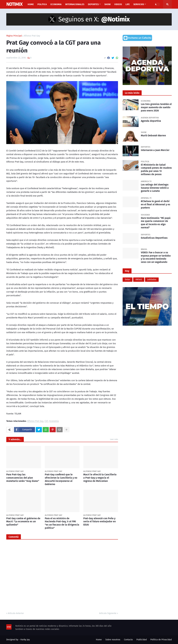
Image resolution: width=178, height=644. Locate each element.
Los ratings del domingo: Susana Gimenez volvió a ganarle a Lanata (155, 188)
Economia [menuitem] (56, 4)
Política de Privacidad (161, 640)
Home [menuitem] (31, 4)
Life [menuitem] (128, 4)
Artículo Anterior (16, 613)
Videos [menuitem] (118, 4)
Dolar (128, 280)
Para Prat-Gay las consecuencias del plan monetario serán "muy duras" (23, 478)
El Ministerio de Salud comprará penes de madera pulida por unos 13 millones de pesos (156, 170)
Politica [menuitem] (42, 4)
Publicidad (142, 640)
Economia (54, 421)
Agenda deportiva (151, 121)
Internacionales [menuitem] (75, 4)
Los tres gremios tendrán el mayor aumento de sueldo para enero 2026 (156, 107)
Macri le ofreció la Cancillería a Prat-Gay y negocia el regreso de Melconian (100, 478)
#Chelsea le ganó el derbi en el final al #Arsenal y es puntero (156, 204)
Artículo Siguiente (108, 613)
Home (99, 640)
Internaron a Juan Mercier (155, 150)
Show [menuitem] (107, 4)
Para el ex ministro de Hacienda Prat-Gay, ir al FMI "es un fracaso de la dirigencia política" (62, 523)
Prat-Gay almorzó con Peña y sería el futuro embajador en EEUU (100, 522)
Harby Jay (25, 640)
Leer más (114, 439)
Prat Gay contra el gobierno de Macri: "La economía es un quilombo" (23, 522)
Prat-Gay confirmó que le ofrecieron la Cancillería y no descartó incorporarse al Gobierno (61, 479)
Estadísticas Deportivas (154, 238)
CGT (46, 421)
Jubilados (152, 280)
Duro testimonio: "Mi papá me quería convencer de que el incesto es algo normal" (156, 223)
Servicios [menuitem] (139, 4)
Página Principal (14, 36)
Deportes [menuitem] (93, 4)
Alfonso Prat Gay (32, 36)
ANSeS (139, 280)
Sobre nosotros (113, 640)
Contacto (128, 640)
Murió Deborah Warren (153, 135)
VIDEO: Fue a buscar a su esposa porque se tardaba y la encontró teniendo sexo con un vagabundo (156, 257)
